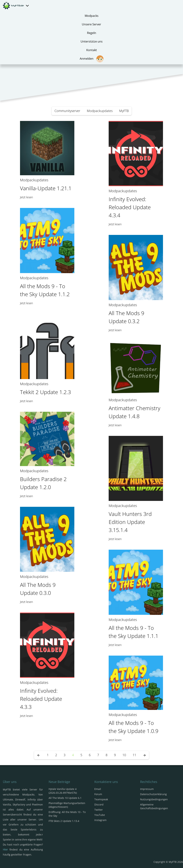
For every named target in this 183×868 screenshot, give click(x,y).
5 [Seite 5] (81, 755)
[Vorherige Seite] (39, 755)
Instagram (100, 820)
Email (98, 789)
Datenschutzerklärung (153, 794)
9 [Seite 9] (115, 755)
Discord (99, 804)
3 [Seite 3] (65, 755)
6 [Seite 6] (90, 755)
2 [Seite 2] (56, 755)
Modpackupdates (100, 111)
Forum (98, 794)
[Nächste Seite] (144, 755)
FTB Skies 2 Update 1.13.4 (64, 821)
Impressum (147, 789)
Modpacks (92, 16)
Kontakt (92, 50)
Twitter (99, 810)
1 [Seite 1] (48, 755)
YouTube (100, 815)
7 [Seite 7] (98, 755)
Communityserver (67, 111)
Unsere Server (91, 24)
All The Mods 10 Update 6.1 (65, 798)
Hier (5, 850)
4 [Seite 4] (73, 755)
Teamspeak (101, 799)
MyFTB (124, 111)
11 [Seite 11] (134, 755)
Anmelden (92, 59)
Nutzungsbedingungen (154, 799)
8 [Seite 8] (107, 755)
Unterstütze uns (92, 41)
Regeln (92, 33)
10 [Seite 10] (124, 755)
